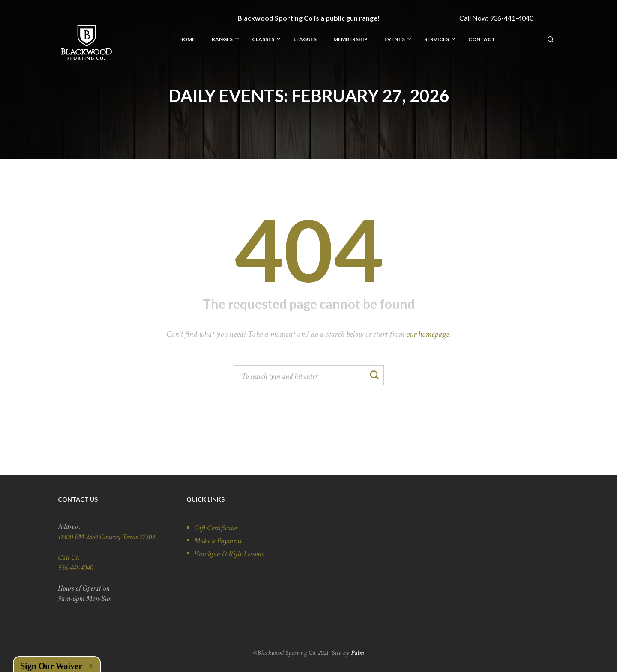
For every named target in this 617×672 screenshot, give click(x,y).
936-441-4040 (512, 18)
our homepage (428, 334)
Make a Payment (218, 541)
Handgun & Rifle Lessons (229, 554)
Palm (357, 653)
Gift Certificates (216, 528)
